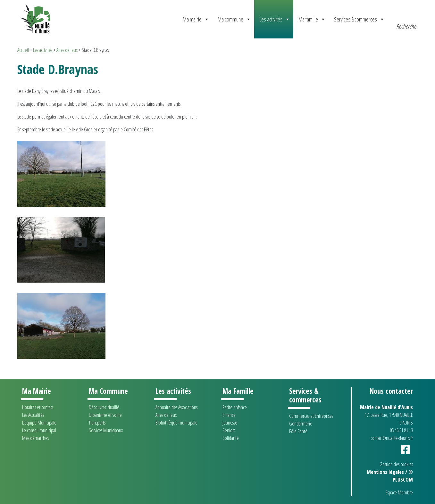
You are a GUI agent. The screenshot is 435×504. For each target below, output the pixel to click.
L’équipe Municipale (39, 423)
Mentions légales (385, 472)
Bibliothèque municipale (176, 423)
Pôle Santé (298, 431)
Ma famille (312, 19)
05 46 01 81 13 (401, 430)
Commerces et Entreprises (311, 416)
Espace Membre (399, 492)
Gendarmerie (301, 424)
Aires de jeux (67, 50)
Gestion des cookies (396, 464)
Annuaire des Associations (176, 407)
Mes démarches (35, 438)
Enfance (229, 415)
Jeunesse (230, 423)
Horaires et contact (38, 407)
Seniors (229, 430)
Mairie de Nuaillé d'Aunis (386, 407)
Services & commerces (359, 19)
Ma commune (234, 19)
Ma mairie (196, 19)
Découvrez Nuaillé (104, 407)
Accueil (23, 50)
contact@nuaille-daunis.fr (392, 438)
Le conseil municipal (39, 430)
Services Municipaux (106, 430)
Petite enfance (235, 407)
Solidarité (231, 438)
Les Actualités (33, 415)
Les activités (275, 19)
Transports (97, 423)
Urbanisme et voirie (105, 415)
